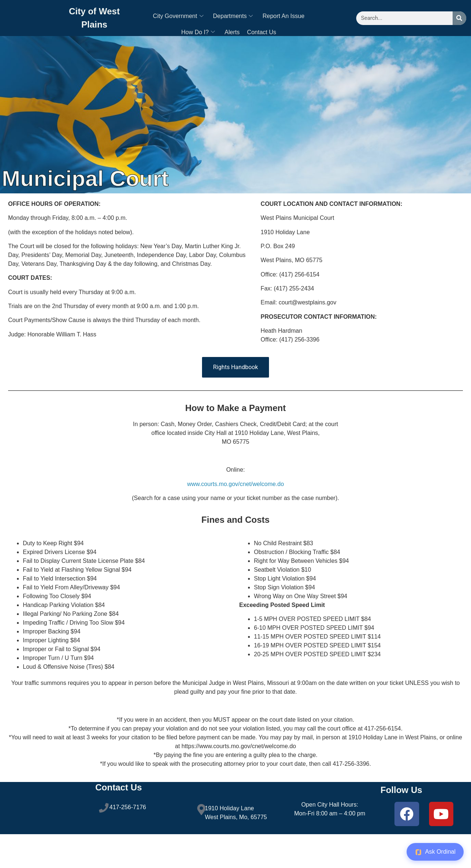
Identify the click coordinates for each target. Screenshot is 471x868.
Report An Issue (283, 16)
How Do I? (198, 33)
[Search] (459, 18)
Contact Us (261, 33)
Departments (233, 16)
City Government (178, 16)
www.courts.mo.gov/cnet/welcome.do (235, 484)
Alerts (232, 33)
